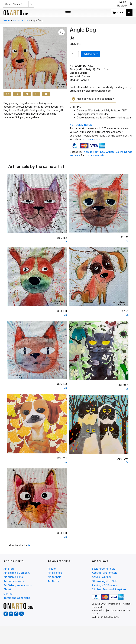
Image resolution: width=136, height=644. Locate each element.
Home (7, 21)
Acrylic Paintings (94, 152)
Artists (110, 152)
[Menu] (68, 13)
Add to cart (91, 54)
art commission (91, 139)
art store (18, 21)
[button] (61, 32)
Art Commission (96, 155)
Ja (27, 21)
